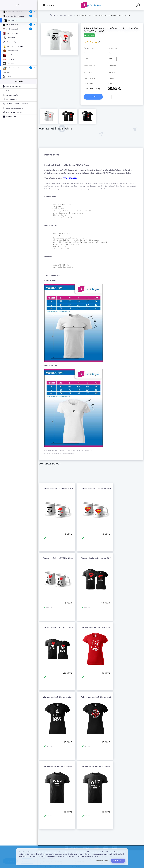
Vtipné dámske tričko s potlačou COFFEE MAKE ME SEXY (69, 697)
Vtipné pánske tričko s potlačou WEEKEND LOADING (67, 766)
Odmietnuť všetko (102, 861)
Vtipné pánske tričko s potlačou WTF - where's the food (106, 766)
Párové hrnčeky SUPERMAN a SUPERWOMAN (102, 489)
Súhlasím (118, 861)
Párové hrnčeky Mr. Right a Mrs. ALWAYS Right (64, 489)
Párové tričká (66, 15)
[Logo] (91, 5)
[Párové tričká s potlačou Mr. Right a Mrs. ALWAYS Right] (60, 24)
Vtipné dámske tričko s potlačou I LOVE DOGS (102, 627)
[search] (138, 6)
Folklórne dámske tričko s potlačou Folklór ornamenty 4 (107, 697)
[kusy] (109, 97)
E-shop (48, 5)
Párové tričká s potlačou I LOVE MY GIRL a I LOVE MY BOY (69, 627)
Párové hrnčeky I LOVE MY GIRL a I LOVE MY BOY (65, 558)
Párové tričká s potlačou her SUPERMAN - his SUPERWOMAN (109, 558)
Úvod (52, 15)
